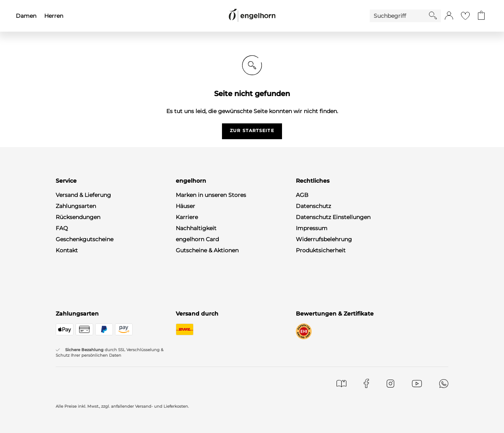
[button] (449, 16)
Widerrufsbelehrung (324, 239)
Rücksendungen (78, 217)
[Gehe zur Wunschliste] (465, 16)
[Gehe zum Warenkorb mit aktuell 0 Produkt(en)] (481, 16)
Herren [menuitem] (54, 16)
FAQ (62, 228)
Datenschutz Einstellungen (333, 217)
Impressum (312, 228)
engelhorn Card (197, 239)
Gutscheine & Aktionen (207, 250)
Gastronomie (194, 261)
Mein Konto (72, 261)
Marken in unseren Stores (211, 195)
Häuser (185, 206)
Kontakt (67, 250)
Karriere (187, 217)
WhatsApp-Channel (83, 284)
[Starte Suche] (433, 15)
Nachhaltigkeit (196, 228)
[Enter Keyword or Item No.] (399, 16)
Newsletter (71, 272)
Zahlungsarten (76, 206)
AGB (302, 195)
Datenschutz (313, 206)
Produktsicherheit (321, 250)
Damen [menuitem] (26, 16)
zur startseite (252, 130)
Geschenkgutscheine (85, 239)
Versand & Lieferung (83, 195)
